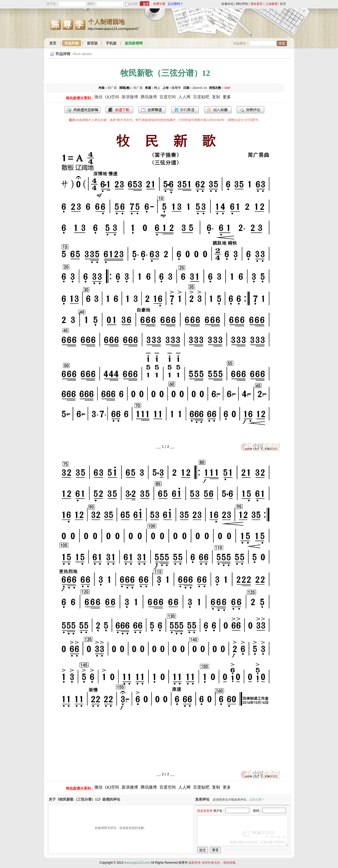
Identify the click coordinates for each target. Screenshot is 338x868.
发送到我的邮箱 (83, 110)
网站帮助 (242, 4)
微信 (98, 97)
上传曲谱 (271, 4)
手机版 (111, 43)
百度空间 (168, 97)
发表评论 (251, 110)
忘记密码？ (176, 4)
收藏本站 (228, 4)
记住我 (133, 4)
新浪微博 (130, 97)
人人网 (184, 97)
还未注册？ (257, 800)
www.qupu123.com (137, 863)
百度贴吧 (201, 97)
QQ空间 (112, 97)
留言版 (92, 43)
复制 (216, 97)
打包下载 (119, 110)
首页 (283, 4)
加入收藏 (218, 110)
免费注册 (159, 4)
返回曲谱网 (134, 43)
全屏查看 (152, 110)
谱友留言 (257, 4)
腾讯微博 (149, 97)
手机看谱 (185, 110)
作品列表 (72, 43)
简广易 (112, 88)
